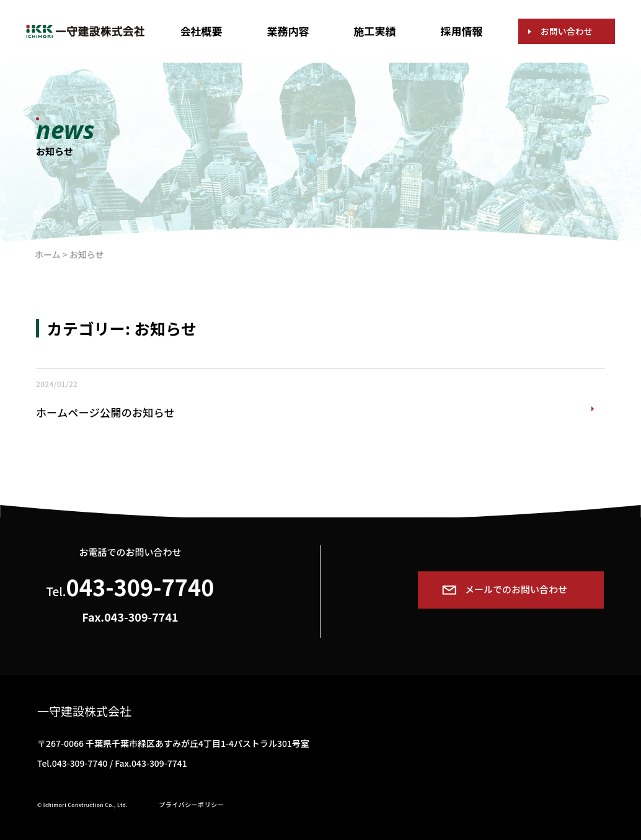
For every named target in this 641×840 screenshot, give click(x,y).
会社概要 (201, 31)
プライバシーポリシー (191, 804)
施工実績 (375, 31)
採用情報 (462, 31)
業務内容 (288, 31)
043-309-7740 (140, 586)
